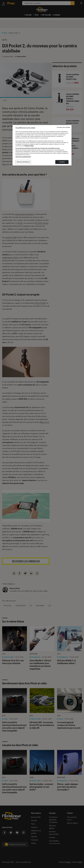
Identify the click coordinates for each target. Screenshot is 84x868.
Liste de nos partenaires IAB (23, 157)
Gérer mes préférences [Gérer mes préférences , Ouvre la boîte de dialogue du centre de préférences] (23, 162)
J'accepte (62, 162)
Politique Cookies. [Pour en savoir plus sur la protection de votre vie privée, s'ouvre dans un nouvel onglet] (29, 146)
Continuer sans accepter (63, 127)
